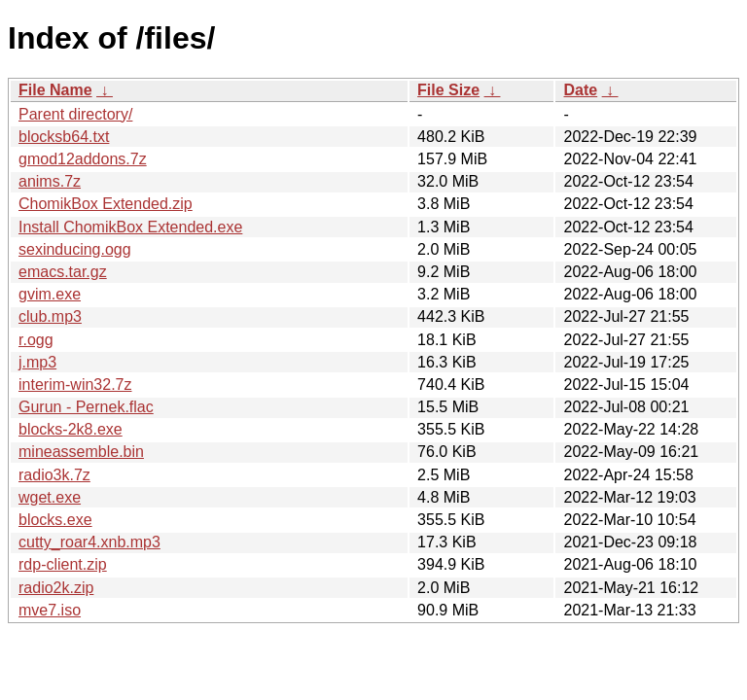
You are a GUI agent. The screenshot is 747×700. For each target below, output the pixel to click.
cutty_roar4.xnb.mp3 (89, 542)
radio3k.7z (54, 475)
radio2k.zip (56, 588)
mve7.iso (50, 610)
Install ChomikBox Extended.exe (130, 227)
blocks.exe (55, 520)
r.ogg (36, 340)
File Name (55, 90)
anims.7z (50, 181)
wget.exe (50, 497)
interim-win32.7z (75, 385)
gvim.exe (50, 294)
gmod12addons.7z (83, 159)
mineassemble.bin (81, 452)
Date (580, 90)
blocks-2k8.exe (71, 429)
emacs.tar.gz (63, 272)
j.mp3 (37, 362)
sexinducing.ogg (75, 249)
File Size (448, 90)
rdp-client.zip (63, 564)
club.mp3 (50, 316)
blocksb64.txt (64, 137)
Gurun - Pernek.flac (86, 407)
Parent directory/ (75, 114)
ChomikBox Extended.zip (106, 204)
